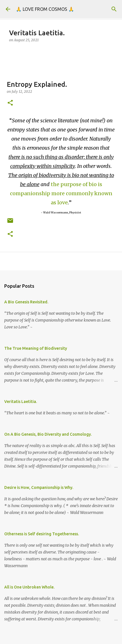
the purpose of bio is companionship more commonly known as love (61, 193)
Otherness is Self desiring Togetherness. (42, 534)
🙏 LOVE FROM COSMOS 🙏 (45, 9)
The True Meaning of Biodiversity (36, 348)
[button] (10, 103)
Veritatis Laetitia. (21, 402)
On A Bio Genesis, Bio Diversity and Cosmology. (48, 434)
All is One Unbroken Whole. (29, 587)
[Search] (114, 9)
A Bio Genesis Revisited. (26, 302)
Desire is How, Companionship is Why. (39, 487)
